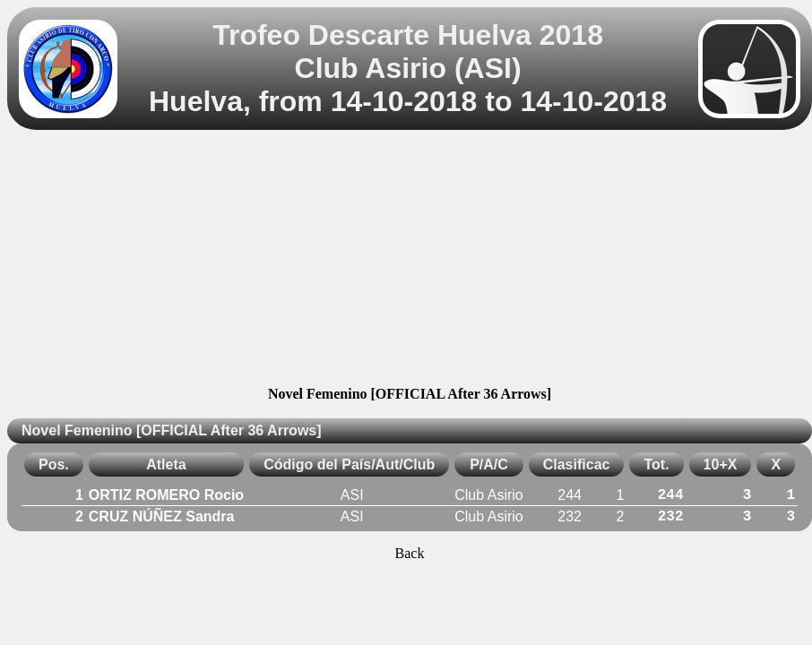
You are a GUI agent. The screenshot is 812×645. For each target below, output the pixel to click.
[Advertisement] (410, 261)
